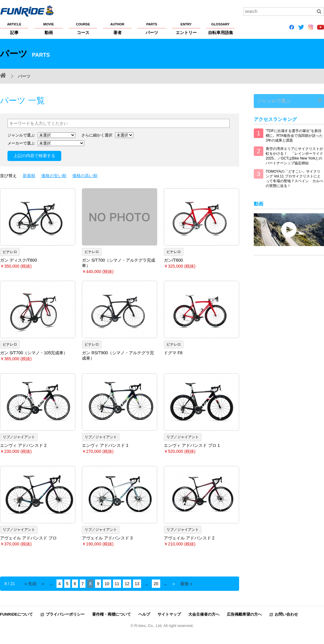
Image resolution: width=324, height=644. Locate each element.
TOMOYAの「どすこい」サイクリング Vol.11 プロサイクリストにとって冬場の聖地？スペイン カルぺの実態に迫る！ (294, 177)
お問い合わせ (286, 614)
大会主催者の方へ (204, 614)
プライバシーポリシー (65, 614)
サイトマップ (169, 614)
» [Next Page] (174, 584)
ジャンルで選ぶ (269, 100)
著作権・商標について (111, 614)
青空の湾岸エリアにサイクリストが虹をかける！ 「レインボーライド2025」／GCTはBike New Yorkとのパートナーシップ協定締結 (294, 154)
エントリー (186, 28)
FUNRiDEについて (16, 614)
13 (137, 584)
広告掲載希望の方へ (244, 614)
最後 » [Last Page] (186, 584)
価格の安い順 (54, 176)
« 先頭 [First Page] (30, 584)
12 (127, 584)
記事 (14, 28)
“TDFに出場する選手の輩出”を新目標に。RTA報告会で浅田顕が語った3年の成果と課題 (294, 134)
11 (117, 584)
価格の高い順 (85, 176)
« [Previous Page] (43, 584)
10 (107, 584)
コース (83, 28)
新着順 (29, 176)
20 (156, 584)
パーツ (152, 28)
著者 (117, 28)
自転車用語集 (220, 28)
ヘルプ (144, 614)
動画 (49, 28)
